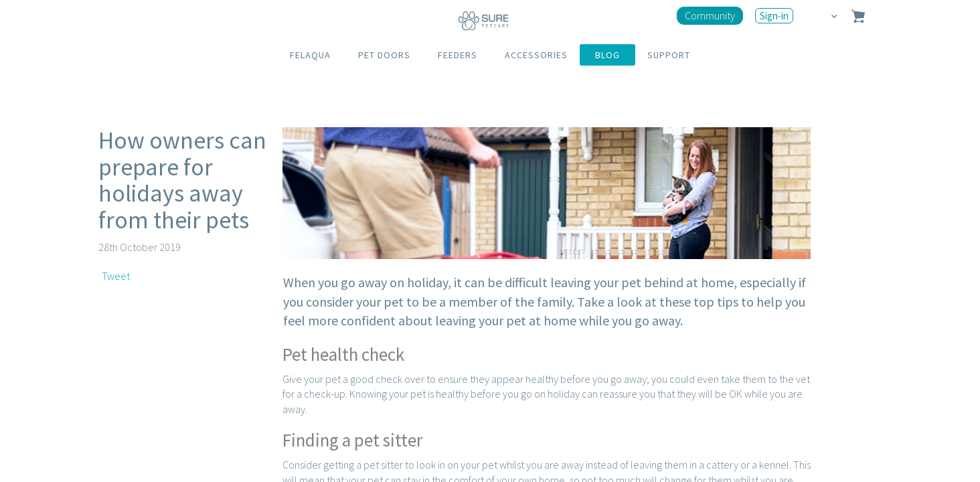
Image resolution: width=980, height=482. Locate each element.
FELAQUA (310, 55)
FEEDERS (458, 55)
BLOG (607, 55)
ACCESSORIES (536, 55)
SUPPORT (669, 55)
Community (710, 15)
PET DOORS (384, 55)
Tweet (116, 276)
